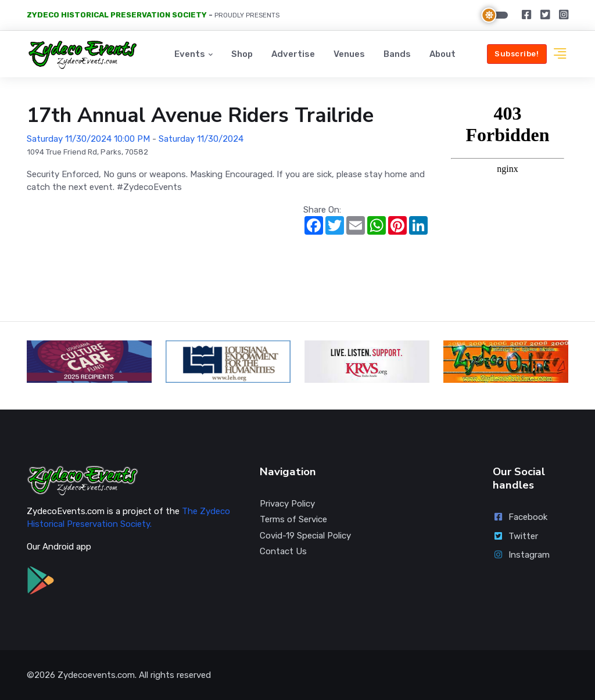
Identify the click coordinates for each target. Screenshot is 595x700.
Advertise (293, 54)
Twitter (515, 536)
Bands (397, 54)
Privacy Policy (287, 504)
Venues (349, 54)
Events (190, 54)
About (442, 54)
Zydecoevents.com (96, 675)
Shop (242, 54)
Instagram (521, 555)
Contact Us (283, 551)
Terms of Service (293, 519)
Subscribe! (517, 54)
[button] (560, 54)
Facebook (520, 517)
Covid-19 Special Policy (305, 536)
